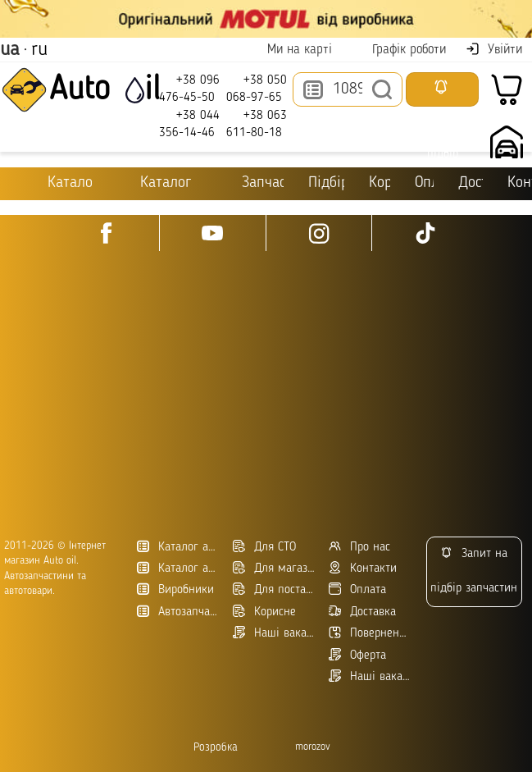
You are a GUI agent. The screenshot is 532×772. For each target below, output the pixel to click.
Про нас (359, 547)
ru (39, 50)
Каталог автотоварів (179, 547)
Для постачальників (275, 589)
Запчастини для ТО (251, 183)
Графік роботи (399, 50)
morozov (313, 747)
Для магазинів (275, 568)
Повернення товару (371, 633)
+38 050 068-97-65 (257, 88)
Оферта (357, 655)
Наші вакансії (371, 676)
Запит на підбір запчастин (474, 571)
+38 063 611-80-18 (257, 123)
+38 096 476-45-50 (189, 88)
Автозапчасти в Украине (179, 612)
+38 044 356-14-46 (189, 123)
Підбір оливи (326, 183)
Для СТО (264, 547)
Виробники (175, 589)
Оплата (427, 183)
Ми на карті (289, 50)
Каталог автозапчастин (179, 568)
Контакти (520, 183)
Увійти (494, 49)
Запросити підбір (443, 93)
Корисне (381, 183)
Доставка (471, 183)
